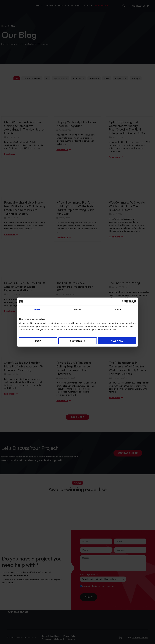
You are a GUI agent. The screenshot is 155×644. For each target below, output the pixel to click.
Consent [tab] (37, 309)
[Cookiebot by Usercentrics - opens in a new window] (124, 301)
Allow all (117, 341)
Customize (78, 341)
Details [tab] (77, 309)
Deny (38, 341)
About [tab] (118, 309)
